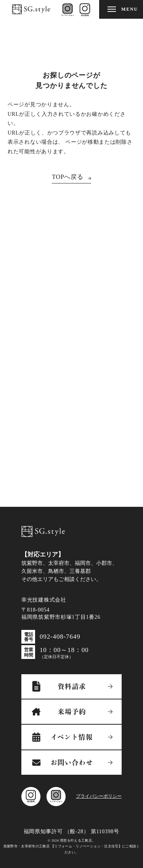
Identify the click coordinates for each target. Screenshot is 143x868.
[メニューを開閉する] (121, 9)
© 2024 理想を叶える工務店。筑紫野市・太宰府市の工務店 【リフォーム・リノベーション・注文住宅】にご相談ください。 (72, 847)
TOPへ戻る (68, 177)
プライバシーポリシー (99, 796)
